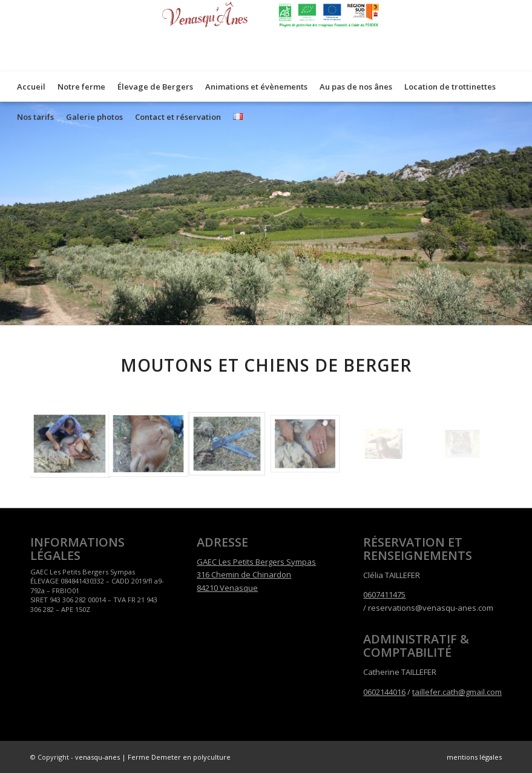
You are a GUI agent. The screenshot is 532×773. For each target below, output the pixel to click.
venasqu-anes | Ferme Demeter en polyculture (153, 757)
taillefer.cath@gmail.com (457, 692)
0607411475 (384, 594)
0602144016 (384, 692)
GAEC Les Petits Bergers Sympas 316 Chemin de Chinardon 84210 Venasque (256, 575)
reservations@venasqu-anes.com (431, 608)
